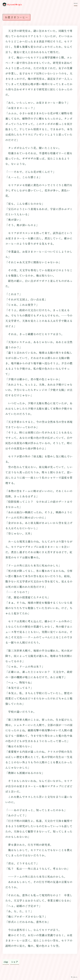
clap (6, 962)
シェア (15, 962)
